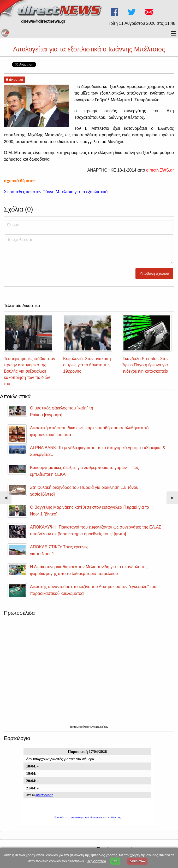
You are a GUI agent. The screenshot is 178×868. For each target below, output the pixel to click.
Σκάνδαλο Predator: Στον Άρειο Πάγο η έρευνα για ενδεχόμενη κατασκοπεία (146, 365)
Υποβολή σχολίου (154, 273)
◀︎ (8, 500)
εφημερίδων (101, 727)
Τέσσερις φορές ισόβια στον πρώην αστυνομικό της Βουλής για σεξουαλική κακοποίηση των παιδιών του (29, 371)
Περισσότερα (96, 861)
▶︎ (174, 500)
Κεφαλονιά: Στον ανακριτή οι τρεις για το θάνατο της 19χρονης (87, 365)
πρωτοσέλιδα (81, 727)
